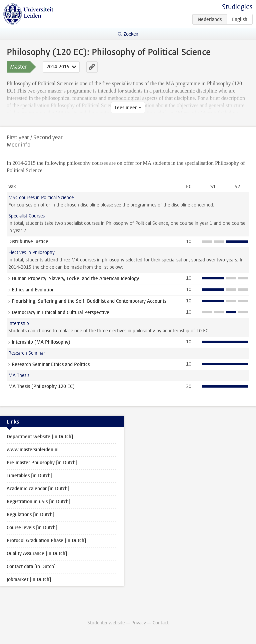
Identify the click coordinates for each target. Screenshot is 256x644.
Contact (161, 623)
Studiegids (237, 7)
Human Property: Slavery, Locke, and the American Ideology (75, 279)
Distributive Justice (28, 242)
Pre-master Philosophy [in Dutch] (42, 463)
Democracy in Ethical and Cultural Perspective (60, 313)
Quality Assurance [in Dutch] (37, 554)
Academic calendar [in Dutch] (38, 489)
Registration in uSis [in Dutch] (38, 502)
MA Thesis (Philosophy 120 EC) (41, 386)
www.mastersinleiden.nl (33, 450)
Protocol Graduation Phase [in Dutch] (46, 541)
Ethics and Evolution (33, 290)
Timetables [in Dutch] (29, 476)
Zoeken (131, 34)
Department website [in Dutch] (40, 437)
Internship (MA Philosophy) (41, 342)
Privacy (139, 623)
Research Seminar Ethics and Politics (51, 364)
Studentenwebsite (106, 623)
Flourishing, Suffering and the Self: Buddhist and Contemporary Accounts (89, 301)
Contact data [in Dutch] (31, 567)
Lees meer (126, 108)
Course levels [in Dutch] (32, 528)
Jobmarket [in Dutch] (29, 580)
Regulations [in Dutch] (30, 515)
